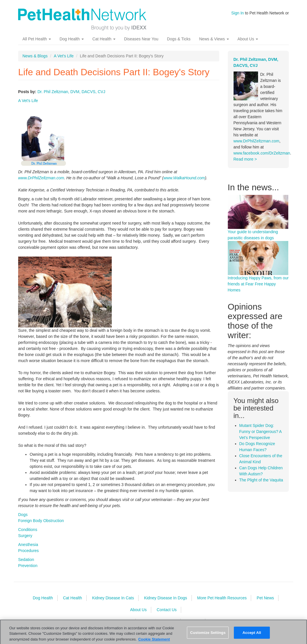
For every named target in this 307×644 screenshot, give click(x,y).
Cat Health (104, 39)
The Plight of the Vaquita (261, 480)
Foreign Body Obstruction (41, 521)
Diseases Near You (141, 39)
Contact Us (167, 610)
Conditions (28, 530)
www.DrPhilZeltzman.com (41, 178)
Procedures (29, 551)
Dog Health (72, 39)
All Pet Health (37, 39)
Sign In (238, 13)
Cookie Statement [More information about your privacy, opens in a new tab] (154, 641)
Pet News (265, 598)
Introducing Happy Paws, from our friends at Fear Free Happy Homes (258, 284)
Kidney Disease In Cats (113, 598)
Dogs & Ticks (179, 39)
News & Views (214, 39)
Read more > (245, 159)
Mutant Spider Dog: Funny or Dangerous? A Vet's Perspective (260, 432)
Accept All (252, 635)
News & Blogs (35, 56)
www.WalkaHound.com (184, 178)
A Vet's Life (64, 56)
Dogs (23, 515)
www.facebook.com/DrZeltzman (262, 153)
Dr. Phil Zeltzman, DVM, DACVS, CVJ (71, 92)
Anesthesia (28, 545)
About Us (248, 39)
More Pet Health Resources (222, 598)
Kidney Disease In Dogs (165, 598)
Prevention (28, 566)
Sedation (26, 560)
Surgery (25, 536)
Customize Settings (208, 635)
